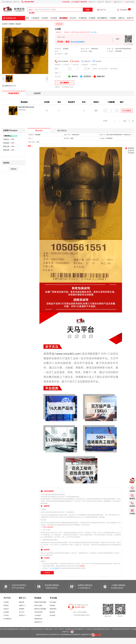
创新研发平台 (38, 622)
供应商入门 (22, 615)
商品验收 (52, 605)
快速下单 (101, 2)
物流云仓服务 (38, 605)
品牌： (118, 39)
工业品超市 (38, 615)
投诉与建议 (53, 602)
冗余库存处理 (38, 612)
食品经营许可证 (55, 635)
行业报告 (6, 602)
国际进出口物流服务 (40, 609)
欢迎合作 (6, 609)
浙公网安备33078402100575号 (121, 629)
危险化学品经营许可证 (43, 635)
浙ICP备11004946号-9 (38, 629)
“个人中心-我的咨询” (54, 568)
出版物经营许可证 (86, 635)
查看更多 (14, 169)
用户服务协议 (7, 619)
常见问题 (52, 615)
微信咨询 (86, 61)
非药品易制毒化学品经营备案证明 (70, 635)
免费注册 (8, 2)
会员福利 (6, 612)
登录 (4, 2)
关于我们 (6, 615)
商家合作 (108, 2)
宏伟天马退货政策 (48, 527)
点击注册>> (94, 32)
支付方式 (22, 612)
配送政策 (52, 612)
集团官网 (84, 2)
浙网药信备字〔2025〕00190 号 (54, 629)
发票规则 (22, 609)
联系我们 (6, 605)
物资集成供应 (38, 619)
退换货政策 (53, 609)
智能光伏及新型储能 (40, 602)
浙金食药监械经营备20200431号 (101, 629)
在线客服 (130, 2)
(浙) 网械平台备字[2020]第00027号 (75, 629)
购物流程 (22, 602)
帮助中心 (17, 2)
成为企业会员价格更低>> (78, 42)
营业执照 (89, 629)
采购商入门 (22, 605)
